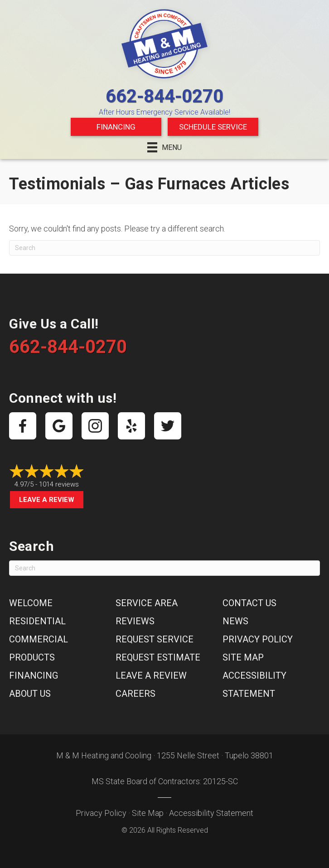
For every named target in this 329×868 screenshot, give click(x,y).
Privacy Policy (258, 639)
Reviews (135, 621)
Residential (37, 621)
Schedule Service (213, 127)
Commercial (39, 639)
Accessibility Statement (211, 813)
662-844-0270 (164, 96)
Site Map (243, 657)
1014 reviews (59, 484)
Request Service (155, 639)
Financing (116, 127)
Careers (135, 694)
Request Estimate (158, 657)
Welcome (31, 603)
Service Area (147, 603)
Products (32, 657)
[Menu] (164, 147)
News (235, 621)
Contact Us (249, 603)
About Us (30, 694)
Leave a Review (47, 500)
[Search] (164, 248)
